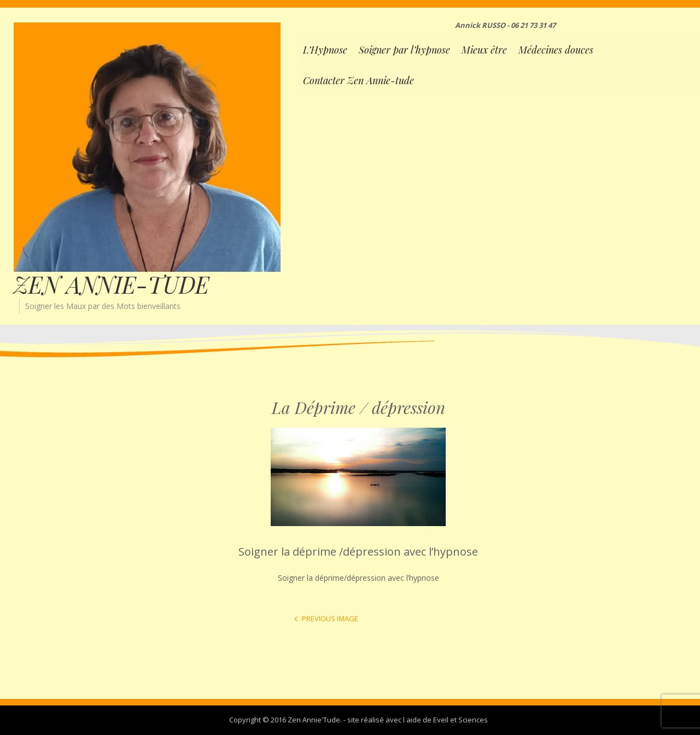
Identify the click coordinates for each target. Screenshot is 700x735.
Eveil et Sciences (460, 720)
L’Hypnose (325, 50)
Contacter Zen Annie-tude (358, 80)
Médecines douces (556, 50)
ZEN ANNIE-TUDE (112, 284)
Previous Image (330, 619)
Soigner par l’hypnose (404, 50)
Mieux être (484, 50)
